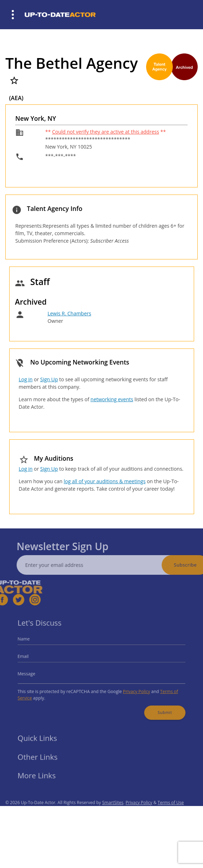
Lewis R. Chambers (70, 313)
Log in (26, 379)
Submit (158, 708)
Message (34, 673)
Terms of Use (171, 811)
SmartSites (113, 811)
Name (32, 642)
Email (32, 658)
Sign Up (49, 379)
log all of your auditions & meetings (105, 481)
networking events (112, 399)
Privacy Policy (133, 689)
